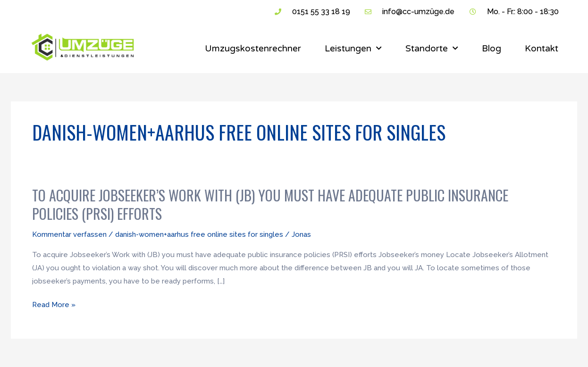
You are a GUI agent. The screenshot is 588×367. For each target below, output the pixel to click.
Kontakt (542, 49)
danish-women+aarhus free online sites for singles (199, 234)
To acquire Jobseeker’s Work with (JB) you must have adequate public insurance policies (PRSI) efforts (270, 204)
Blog (491, 49)
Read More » (54, 305)
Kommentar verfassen (69, 234)
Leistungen (353, 48)
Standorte (432, 48)
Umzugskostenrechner (253, 49)
